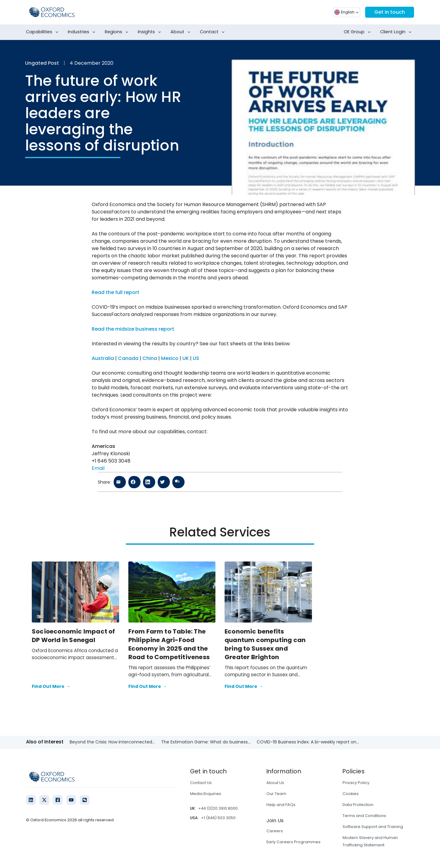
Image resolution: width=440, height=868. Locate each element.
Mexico (170, 358)
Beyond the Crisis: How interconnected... (112, 742)
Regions (118, 32)
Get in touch (390, 12)
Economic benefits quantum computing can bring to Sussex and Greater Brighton (265, 644)
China (150, 358)
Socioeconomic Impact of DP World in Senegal (73, 636)
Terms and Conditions (364, 816)
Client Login (397, 32)
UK (186, 358)
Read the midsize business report (133, 329)
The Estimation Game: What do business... (206, 742)
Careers (275, 831)
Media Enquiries (206, 794)
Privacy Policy (356, 783)
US (196, 358)
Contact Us (201, 783)
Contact (213, 32)
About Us (275, 783)
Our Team (276, 794)
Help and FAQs (281, 805)
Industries (83, 32)
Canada (128, 358)
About (182, 32)
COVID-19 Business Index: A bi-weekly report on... (308, 742)
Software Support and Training (373, 827)
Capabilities (43, 32)
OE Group (358, 32)
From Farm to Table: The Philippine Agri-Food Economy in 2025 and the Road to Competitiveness (169, 644)
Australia (103, 358)
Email (98, 468)
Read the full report (116, 292)
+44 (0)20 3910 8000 (218, 808)
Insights (151, 32)
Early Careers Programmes (293, 842)
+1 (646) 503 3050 (218, 818)
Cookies (351, 794)
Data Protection (358, 805)
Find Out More (51, 687)
